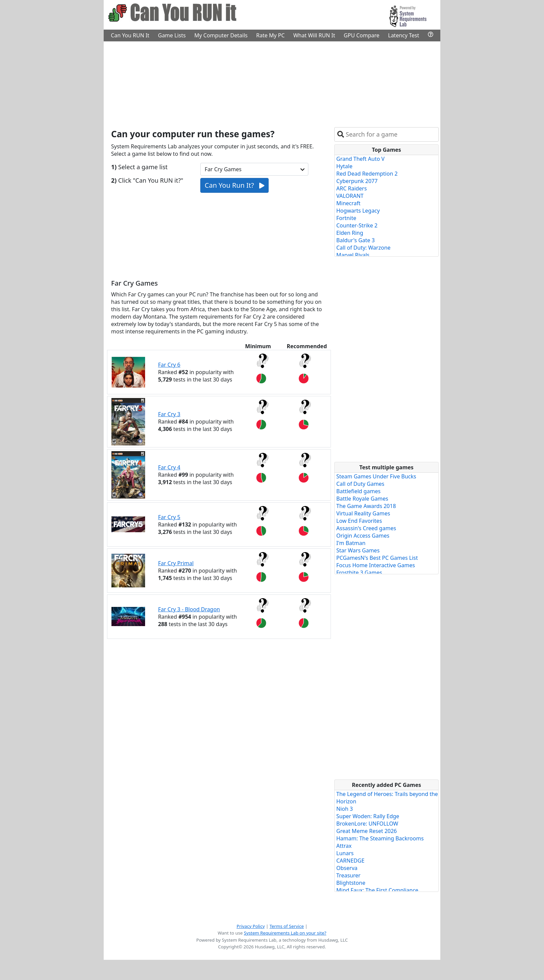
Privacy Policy (251, 926)
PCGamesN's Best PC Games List (377, 558)
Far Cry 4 (169, 467)
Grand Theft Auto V (360, 159)
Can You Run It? (234, 185)
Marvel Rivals (353, 255)
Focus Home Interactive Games (376, 565)
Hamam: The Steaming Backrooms (380, 838)
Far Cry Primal (176, 563)
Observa (347, 868)
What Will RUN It (314, 35)
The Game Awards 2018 (366, 506)
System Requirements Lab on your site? (285, 933)
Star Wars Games (358, 550)
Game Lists (172, 35)
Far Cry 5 (169, 517)
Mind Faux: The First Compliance (377, 890)
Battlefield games (358, 491)
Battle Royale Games (362, 499)
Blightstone (351, 883)
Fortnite (346, 218)
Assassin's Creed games (366, 528)
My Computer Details (221, 35)
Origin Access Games (363, 536)
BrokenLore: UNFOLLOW (367, 824)
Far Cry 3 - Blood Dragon (189, 609)
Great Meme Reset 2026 (367, 831)
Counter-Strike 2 (357, 225)
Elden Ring (350, 233)
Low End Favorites (359, 521)
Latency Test (404, 35)
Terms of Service (287, 926)
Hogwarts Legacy (358, 211)
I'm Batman (351, 543)
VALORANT (350, 196)
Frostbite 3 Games (359, 573)
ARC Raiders (352, 188)
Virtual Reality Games (363, 513)
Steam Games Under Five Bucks (376, 476)
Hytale (344, 166)
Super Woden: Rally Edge (368, 816)
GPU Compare (362, 35)
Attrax (344, 846)
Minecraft (348, 203)
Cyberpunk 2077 (357, 181)
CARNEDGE (350, 861)
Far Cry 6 (169, 365)
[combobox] (391, 134)
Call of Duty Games (360, 484)
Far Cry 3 (169, 414)
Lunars (345, 853)
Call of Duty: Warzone (363, 248)
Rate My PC (270, 35)
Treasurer (348, 875)
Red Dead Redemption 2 (367, 174)
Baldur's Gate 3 (355, 240)
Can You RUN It (130, 35)
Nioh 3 (345, 809)
